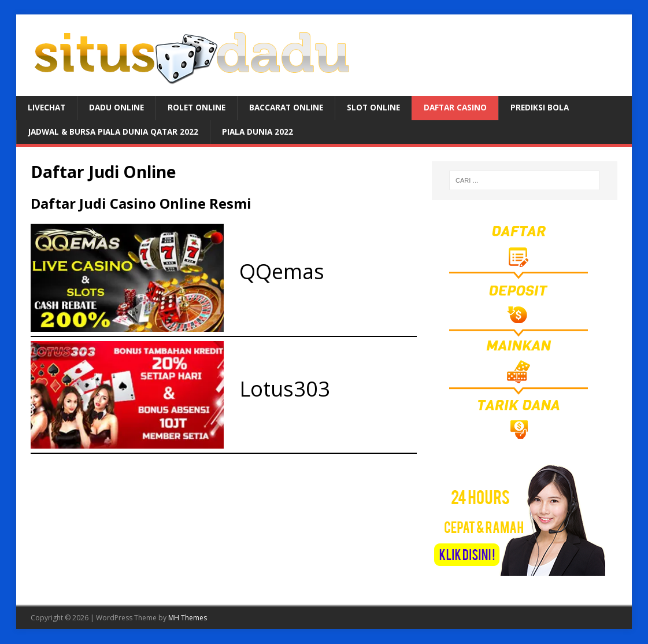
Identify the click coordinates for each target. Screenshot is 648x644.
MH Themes (188, 618)
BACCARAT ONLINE (292, 108)
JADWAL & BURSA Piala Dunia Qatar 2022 (117, 132)
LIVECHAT (47, 108)
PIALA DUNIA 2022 (265, 132)
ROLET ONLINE (200, 108)
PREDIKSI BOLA (551, 108)
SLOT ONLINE (382, 108)
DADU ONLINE (119, 108)
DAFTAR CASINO (465, 108)
